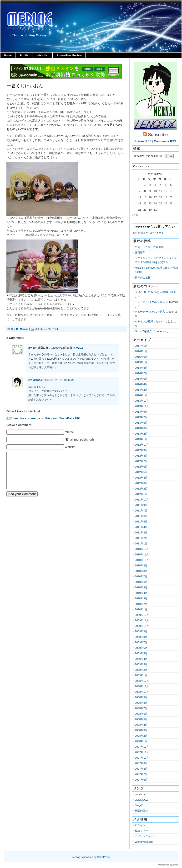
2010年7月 (141, 576)
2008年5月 (141, 719)
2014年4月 (141, 384)
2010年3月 (141, 598)
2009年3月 (141, 664)
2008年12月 (142, 681)
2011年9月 (141, 505)
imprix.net (141, 794)
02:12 (80, 348)
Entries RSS (143, 141)
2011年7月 (141, 511)
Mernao (24, 329)
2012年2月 (141, 489)
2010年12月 (142, 549)
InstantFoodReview (69, 55)
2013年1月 (141, 439)
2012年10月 (142, 445)
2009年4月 (141, 659)
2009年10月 (142, 626)
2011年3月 (141, 533)
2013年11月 (142, 406)
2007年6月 (141, 780)
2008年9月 (141, 697)
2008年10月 (142, 692)
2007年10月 (142, 758)
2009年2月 (141, 670)
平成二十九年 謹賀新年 (149, 247)
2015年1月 (141, 362)
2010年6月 (141, 582)
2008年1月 (141, 741)
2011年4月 (141, 527)
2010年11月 (142, 554)
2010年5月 (141, 587)
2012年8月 (141, 456)
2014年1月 (141, 395)
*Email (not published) (79, 440)
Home (8, 55)
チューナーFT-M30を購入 (150, 302)
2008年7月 (141, 708)
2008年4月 (141, 725)
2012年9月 (141, 450)
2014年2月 (141, 390)
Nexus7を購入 (143, 331)
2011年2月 (141, 538)
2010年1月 (141, 609)
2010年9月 (141, 565)
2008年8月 (141, 703)
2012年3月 (141, 483)
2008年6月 (141, 714)
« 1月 (135, 215)
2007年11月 (142, 752)
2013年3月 (141, 428)
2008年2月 (141, 736)
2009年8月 (141, 637)
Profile (24, 55)
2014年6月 (141, 379)
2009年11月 (142, 620)
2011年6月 (141, 516)
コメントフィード (145, 836)
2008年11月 (142, 686)
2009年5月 (141, 653)
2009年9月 (141, 631)
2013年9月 (141, 412)
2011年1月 (141, 543)
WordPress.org (144, 842)
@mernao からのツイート (149, 233)
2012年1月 (141, 494)
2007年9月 (141, 763)
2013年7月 (141, 417)
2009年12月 (142, 615)
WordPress (103, 857)
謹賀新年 (140, 252)
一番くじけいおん (25, 86)
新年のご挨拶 (143, 277)
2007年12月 (142, 747)
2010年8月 (141, 571)
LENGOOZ (141, 800)
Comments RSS (165, 141)
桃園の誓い (141, 811)
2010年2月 (141, 604)
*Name (69, 432)
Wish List (43, 55)
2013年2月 (141, 434)
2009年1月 (141, 675)
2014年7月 (141, 373)
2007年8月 (141, 769)
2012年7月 (141, 461)
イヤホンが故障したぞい (149, 321)
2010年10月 (142, 560)
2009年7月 (141, 642)
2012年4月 (141, 478)
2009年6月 (141, 648)
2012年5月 (141, 472)
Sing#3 (139, 805)
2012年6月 (141, 467)
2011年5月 (141, 522)
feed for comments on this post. (33, 418)
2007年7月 (141, 774)
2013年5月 (141, 423)
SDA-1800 (141, 292)
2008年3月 (141, 730)
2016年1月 (141, 351)
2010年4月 (141, 593)
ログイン (140, 825)
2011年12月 (142, 500)
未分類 (15, 329)
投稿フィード (143, 831)
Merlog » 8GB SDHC (164, 292)
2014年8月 (141, 368)
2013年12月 (142, 401)
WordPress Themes (168, 865)
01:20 (71, 380)
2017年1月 (141, 346)
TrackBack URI (70, 418)
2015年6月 (141, 357)
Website (70, 447)
